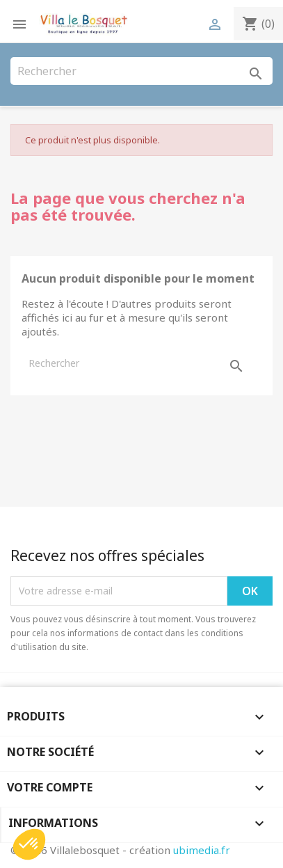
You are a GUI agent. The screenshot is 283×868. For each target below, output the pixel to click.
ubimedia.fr (202, 850)
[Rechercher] (141, 71)
